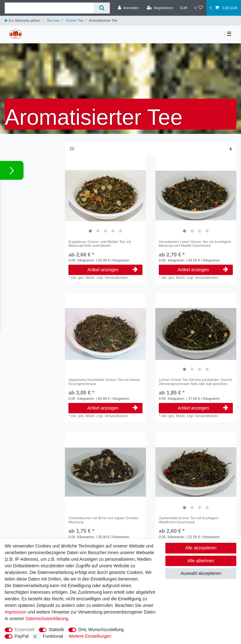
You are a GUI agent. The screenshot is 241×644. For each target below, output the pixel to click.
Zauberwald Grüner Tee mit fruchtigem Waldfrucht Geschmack (189, 520)
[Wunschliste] (198, 8)
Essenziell (25, 630)
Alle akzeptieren (201, 548)
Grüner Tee (74, 20)
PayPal (22, 636)
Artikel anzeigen (112, 270)
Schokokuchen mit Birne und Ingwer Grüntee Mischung (103, 520)
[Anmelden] (129, 8)
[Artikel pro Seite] (151, 149)
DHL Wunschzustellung (101, 630)
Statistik (56, 630)
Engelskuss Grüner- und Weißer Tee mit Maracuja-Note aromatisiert (100, 244)
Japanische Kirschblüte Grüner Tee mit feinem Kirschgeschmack (104, 382)
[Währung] (184, 8)
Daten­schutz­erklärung (47, 619)
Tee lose (53, 20)
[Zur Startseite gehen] (22, 20)
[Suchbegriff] (49, 8)
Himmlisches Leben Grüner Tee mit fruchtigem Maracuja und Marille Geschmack (195, 244)
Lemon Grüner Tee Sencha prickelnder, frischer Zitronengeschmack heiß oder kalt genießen (195, 382)
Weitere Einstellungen (90, 636)
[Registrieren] (160, 8)
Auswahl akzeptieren (201, 573)
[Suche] (102, 8)
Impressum (16, 612)
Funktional (53, 636)
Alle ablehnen (201, 561)
